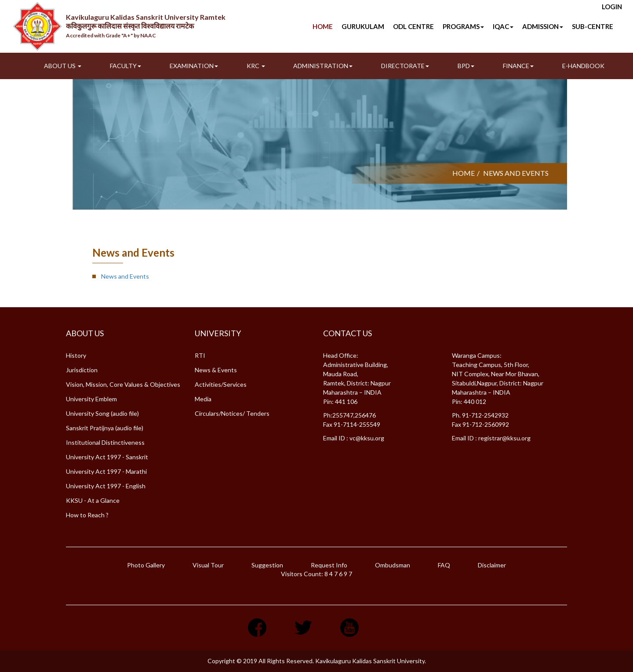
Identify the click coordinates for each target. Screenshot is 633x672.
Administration (323, 66)
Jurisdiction (82, 370)
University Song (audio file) (102, 413)
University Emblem (91, 399)
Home (323, 26)
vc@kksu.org (367, 438)
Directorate (405, 66)
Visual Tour (208, 565)
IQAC (503, 26)
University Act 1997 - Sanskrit (107, 457)
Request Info (329, 565)
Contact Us (347, 333)
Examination (194, 66)
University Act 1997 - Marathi (106, 471)
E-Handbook (583, 66)
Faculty (126, 66)
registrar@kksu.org (504, 438)
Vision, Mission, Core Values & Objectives (123, 384)
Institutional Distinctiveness (105, 442)
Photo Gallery (146, 565)
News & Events (216, 370)
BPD (466, 66)
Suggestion (267, 565)
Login (612, 7)
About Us (63, 66)
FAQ (444, 565)
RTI (200, 355)
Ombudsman (393, 565)
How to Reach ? (87, 515)
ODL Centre (413, 26)
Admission (543, 26)
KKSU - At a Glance (93, 500)
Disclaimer (492, 565)
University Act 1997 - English (106, 486)
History (76, 355)
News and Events (125, 276)
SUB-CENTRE (593, 26)
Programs (463, 26)
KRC (256, 66)
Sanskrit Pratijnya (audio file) (105, 428)
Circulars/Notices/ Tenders (232, 413)
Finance (518, 66)
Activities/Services (221, 384)
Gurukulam (363, 26)
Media (203, 399)
